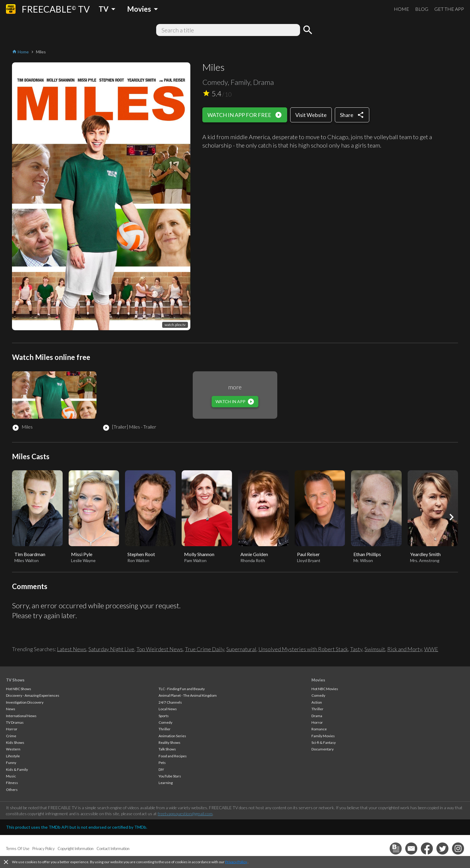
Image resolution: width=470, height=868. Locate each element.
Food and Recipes (173, 756)
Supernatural (241, 649)
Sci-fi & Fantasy (324, 742)
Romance (319, 729)
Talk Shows (167, 749)
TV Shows (15, 680)
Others (12, 790)
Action (317, 702)
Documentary (323, 749)
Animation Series (172, 736)
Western (13, 749)
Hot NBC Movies (325, 689)
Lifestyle (13, 756)
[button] (451, 517)
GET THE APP (449, 9)
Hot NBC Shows (19, 689)
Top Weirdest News (160, 649)
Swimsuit (375, 649)
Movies (318, 680)
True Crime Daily (205, 649)
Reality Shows (170, 742)
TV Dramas (15, 722)
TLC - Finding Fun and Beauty (182, 689)
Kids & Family (17, 769)
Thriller (165, 729)
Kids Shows (15, 742)
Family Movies (323, 736)
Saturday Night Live (111, 649)
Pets (162, 763)
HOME (402, 9)
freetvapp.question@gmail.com (185, 814)
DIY (161, 769)
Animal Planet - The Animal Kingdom (188, 695)
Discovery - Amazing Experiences (33, 695)
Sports (164, 716)
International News (21, 716)
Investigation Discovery (25, 702)
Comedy (165, 722)
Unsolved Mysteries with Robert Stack (303, 649)
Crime (11, 736)
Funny (11, 763)
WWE (431, 649)
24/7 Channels (170, 702)
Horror (12, 729)
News (11, 709)
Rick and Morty (405, 649)
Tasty (356, 649)
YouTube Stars (170, 776)
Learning (166, 783)
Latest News (72, 649)
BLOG (422, 9)
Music (11, 776)
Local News (168, 709)
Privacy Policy (236, 862)
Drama (317, 716)
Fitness (12, 783)
